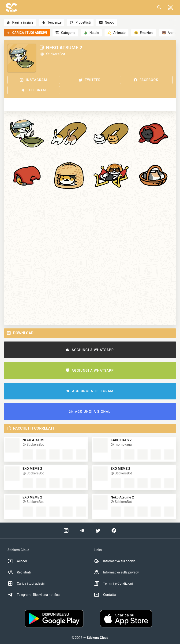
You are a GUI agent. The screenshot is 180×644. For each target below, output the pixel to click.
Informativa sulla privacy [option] (116, 572)
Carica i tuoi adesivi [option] (26, 584)
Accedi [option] (17, 561)
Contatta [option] (105, 595)
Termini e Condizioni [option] (113, 584)
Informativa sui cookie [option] (115, 561)
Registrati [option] (19, 572)
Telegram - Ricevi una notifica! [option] (34, 595)
